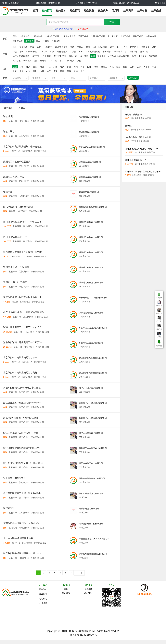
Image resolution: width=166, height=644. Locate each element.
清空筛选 (133, 78)
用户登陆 (66, 593)
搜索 (112, 22)
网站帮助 (43, 599)
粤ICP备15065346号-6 (83, 635)
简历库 (116, 11)
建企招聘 (75, 11)
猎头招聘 (47, 11)
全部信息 (8, 108)
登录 (157, 3)
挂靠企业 (156, 11)
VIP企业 (21, 108)
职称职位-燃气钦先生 (64, 30)
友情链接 (43, 603)
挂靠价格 (142, 11)
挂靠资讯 (128, 11)
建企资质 (89, 11)
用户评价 (88, 593)
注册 (164, 3)
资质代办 (103, 11)
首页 (35, 11)
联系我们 (43, 594)
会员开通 (88, 589)
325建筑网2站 (83, 631)
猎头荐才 (61, 11)
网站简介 (43, 589)
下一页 (79, 573)
